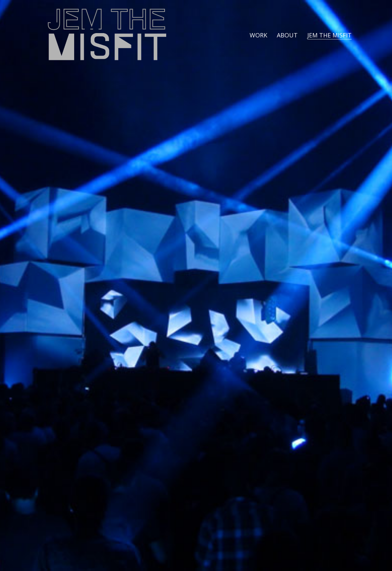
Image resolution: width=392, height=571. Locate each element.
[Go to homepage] (107, 35)
